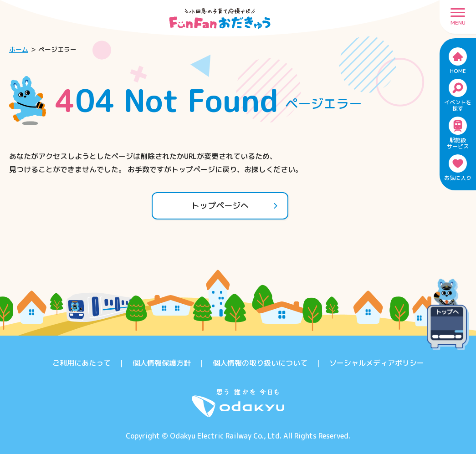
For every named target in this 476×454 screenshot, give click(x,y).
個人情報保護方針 (162, 363)
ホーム (19, 49)
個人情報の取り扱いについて (260, 363)
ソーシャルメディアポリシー (377, 363)
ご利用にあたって (82, 363)
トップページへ (235, 206)
